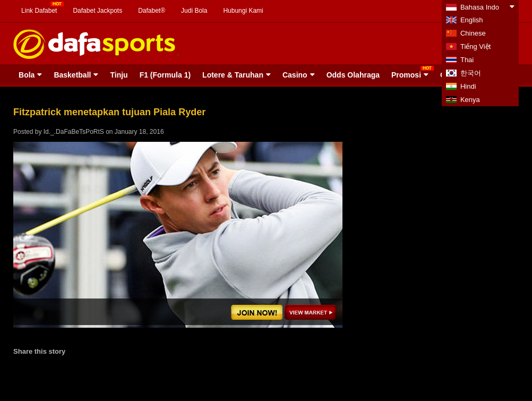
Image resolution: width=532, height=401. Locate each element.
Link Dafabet (39, 11)
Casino (295, 75)
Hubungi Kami (243, 11)
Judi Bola (194, 11)
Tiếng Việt (475, 46)
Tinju (119, 75)
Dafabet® (152, 11)
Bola (27, 75)
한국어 (471, 73)
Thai (467, 60)
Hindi (468, 86)
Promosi (406, 75)
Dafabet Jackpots (97, 11)
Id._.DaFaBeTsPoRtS (74, 132)
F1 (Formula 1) (165, 75)
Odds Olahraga (353, 75)
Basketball (72, 75)
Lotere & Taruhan (233, 75)
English (472, 20)
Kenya (470, 100)
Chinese (473, 33)
